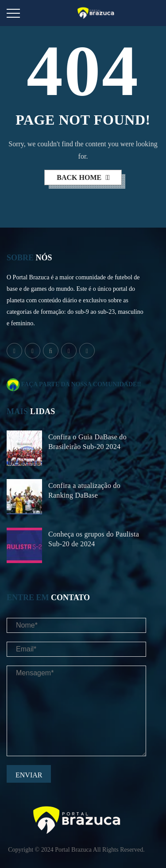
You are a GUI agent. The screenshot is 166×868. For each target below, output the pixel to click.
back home (80, 177)
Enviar (29, 775)
